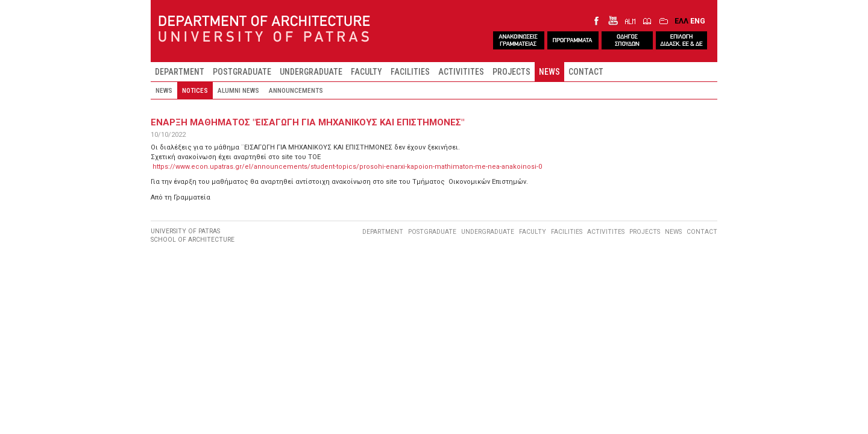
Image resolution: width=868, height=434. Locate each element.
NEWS (549, 72)
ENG (698, 21)
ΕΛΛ (681, 21)
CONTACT (586, 72)
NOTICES (195, 90)
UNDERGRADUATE (311, 72)
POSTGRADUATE (242, 72)
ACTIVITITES (461, 72)
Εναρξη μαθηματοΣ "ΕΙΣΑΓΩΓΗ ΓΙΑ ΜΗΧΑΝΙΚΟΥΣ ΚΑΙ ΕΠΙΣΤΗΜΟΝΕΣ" (307, 122)
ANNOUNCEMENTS (296, 90)
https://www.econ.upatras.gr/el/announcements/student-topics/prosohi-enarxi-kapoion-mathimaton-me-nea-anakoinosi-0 (347, 167)
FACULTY (366, 72)
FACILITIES (410, 72)
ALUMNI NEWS (238, 90)
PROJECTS (511, 72)
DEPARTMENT (180, 72)
